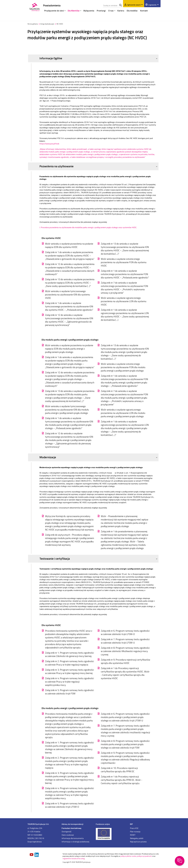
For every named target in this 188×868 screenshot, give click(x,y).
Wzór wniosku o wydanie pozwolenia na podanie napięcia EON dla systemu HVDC (69, 245)
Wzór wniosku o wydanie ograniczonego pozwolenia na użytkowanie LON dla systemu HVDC (124, 301)
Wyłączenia (89, 11)
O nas (111, 11)
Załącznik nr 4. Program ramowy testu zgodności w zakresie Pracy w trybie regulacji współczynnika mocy (69, 682)
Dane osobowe (68, 835)
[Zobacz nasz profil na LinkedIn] (37, 855)
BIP (131, 824)
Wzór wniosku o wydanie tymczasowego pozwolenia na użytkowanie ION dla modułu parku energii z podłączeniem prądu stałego (67, 410)
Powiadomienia (52, 5)
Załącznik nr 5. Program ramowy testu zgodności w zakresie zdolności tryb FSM (69, 692)
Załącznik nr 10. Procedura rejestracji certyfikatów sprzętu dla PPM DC (119, 770)
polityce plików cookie (128, 856)
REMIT (133, 835)
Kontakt (144, 11)
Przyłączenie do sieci (54, 11)
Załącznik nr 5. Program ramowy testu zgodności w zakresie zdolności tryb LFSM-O (69, 805)
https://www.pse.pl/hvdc (49, 144)
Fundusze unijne (103, 824)
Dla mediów (132, 11)
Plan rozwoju (135, 832)
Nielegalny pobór (137, 838)
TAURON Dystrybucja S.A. (38, 824)
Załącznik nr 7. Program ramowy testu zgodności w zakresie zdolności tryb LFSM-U (125, 641)
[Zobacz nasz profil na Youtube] (32, 855)
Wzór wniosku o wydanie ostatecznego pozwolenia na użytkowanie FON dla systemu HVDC (124, 262)
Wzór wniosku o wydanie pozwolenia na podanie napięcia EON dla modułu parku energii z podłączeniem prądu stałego (69, 349)
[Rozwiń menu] (65, 11)
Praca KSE (134, 828)
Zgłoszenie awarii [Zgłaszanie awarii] (135, 5)
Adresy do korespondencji (72, 824)
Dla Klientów (74, 11)
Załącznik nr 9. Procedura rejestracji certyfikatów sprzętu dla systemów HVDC (125, 661)
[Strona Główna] (34, 7)
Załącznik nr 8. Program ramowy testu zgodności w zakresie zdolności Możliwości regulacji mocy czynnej (125, 651)
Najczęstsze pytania (138, 842)
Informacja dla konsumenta (73, 838)
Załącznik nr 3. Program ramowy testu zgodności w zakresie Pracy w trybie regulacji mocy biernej (69, 671)
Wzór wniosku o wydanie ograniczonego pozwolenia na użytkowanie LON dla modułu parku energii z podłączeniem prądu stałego (123, 413)
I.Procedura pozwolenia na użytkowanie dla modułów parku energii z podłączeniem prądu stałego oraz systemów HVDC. (88, 227)
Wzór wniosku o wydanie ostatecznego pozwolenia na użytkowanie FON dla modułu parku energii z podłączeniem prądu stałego (123, 367)
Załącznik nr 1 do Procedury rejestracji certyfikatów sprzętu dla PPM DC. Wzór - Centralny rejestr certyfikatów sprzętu (122, 780)
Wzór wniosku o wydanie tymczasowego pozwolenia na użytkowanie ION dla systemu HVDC (68, 295)
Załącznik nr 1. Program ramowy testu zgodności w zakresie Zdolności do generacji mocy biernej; (69, 654)
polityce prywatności (144, 856)
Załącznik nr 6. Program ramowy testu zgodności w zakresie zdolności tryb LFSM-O (125, 632)
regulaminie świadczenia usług (74, 858)
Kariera (121, 11)
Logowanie (154, 5)
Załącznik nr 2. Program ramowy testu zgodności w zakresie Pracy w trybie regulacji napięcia (69, 663)
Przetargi (101, 11)
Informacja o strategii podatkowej (75, 842)
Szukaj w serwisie (121, 5)
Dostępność (67, 832)
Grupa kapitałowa (35, 842)
